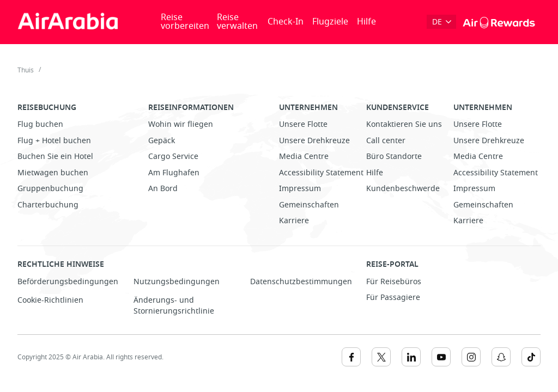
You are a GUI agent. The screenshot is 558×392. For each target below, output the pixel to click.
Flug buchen (40, 124)
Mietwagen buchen (53, 173)
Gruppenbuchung (50, 189)
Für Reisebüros (394, 282)
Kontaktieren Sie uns (404, 124)
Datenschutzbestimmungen (301, 282)
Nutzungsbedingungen (177, 282)
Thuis (26, 70)
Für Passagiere (393, 298)
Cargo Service (173, 157)
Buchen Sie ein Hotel (55, 157)
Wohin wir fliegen (181, 124)
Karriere (294, 221)
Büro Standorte (394, 157)
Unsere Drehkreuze (314, 141)
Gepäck (162, 141)
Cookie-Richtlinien (50, 300)
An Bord (163, 189)
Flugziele (330, 22)
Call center (386, 141)
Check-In (286, 22)
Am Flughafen (174, 173)
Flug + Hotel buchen (54, 141)
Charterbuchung (48, 205)
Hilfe (366, 22)
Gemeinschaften (309, 205)
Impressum (300, 189)
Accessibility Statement (321, 173)
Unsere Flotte (303, 124)
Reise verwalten (237, 22)
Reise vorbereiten (185, 22)
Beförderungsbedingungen (68, 282)
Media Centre (304, 157)
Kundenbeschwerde (403, 189)
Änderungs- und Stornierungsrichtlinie (174, 306)
